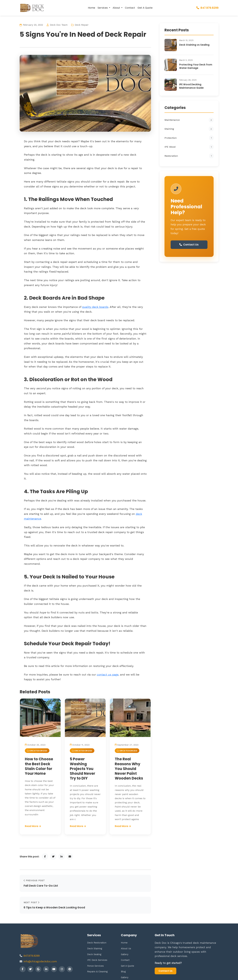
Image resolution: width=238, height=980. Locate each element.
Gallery (125, 937)
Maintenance (189, 120)
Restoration (189, 156)
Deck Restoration (97, 925)
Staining (189, 129)
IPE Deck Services (97, 943)
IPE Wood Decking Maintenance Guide (191, 86)
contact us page (108, 675)
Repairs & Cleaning (98, 954)
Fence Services (96, 948)
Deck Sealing (94, 937)
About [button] (117, 8)
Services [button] (103, 8)
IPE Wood (189, 147)
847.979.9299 (207, 8)
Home (92, 8)
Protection (189, 138)
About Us (126, 931)
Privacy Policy (211, 974)
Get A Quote (145, 8)
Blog (123, 954)
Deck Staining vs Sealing (194, 45)
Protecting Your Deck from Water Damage (196, 66)
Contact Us (189, 245)
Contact (130, 8)
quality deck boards (95, 307)
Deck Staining (95, 931)
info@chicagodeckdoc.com (40, 944)
